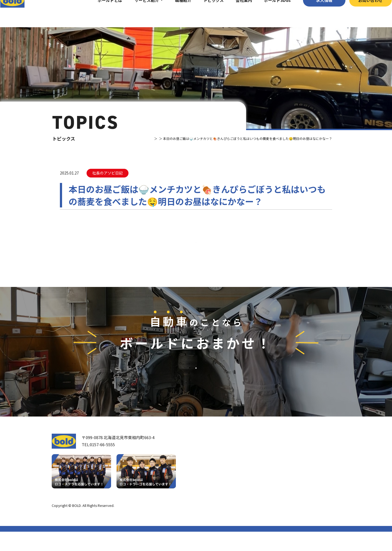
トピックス (204, 13)
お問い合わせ (361, 13)
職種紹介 (173, 13)
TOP (134, 138)
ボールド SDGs (217, 499)
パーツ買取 (270, 476)
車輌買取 (268, 468)
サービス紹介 (137, 13)
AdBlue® (268, 493)
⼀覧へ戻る (196, 252)
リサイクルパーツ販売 (280, 484)
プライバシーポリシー (323, 525)
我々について (214, 471)
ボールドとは (100, 13)
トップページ (214, 456)
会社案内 (234, 13)
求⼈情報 (314, 13)
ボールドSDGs (268, 13)
